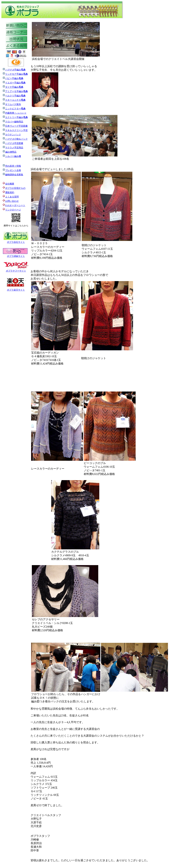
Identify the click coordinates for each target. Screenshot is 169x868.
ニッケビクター (14, 109)
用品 (9, 152)
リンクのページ (13, 210)
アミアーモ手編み (15, 91)
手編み (15, 70)
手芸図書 (13, 143)
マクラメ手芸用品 (13, 148)
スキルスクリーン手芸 (15, 130)
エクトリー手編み (15, 117)
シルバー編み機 (12, 156)
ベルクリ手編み (15, 96)
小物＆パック (15, 139)
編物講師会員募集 (13, 175)
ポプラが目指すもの (14, 188)
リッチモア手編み (16, 74)
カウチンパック (12, 135)
